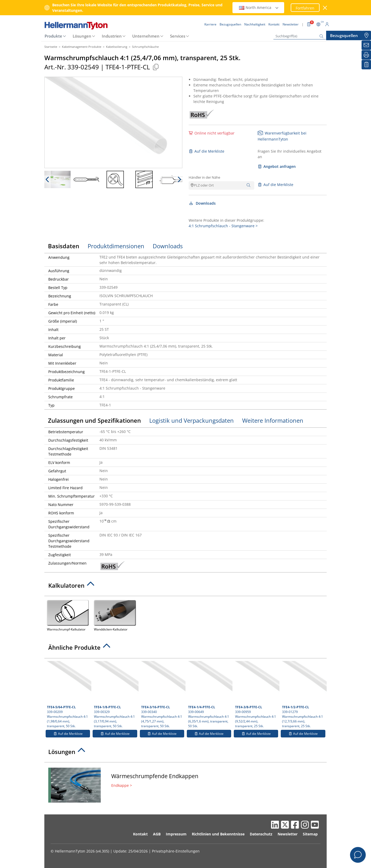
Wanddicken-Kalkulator (115, 615)
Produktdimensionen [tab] (116, 246)
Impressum (176, 834)
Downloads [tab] (168, 246)
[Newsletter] (366, 45)
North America (259, 7)
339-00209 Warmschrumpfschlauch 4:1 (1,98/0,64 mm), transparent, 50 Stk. (68, 695)
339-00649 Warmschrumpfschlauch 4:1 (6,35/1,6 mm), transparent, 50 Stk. (210, 695)
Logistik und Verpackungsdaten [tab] (192, 420)
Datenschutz (261, 834)
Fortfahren (305, 8)
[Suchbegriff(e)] (300, 36)
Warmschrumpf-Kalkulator (68, 615)
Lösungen (82, 36)
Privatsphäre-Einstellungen (176, 851)
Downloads (202, 203)
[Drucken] (366, 55)
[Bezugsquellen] (366, 35)
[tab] (185, 587)
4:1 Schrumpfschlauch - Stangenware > (223, 226)
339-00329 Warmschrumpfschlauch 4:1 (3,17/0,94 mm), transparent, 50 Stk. (115, 695)
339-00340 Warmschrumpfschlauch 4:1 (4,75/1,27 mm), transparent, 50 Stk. (163, 695)
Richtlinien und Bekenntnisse (218, 834)
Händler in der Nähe (204, 177)
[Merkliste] (366, 65)
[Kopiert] (156, 67)
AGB (157, 834)
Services (178, 36)
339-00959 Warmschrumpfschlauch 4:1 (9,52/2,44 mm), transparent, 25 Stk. (257, 695)
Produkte (53, 36)
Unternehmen (146, 36)
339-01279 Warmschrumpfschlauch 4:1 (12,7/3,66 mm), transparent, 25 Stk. (304, 695)
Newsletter (288, 834)
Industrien (112, 36)
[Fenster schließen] (325, 8)
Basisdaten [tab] (64, 246)
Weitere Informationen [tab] (273, 420)
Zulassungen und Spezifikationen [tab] (94, 420)
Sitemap (310, 834)
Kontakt (140, 834)
